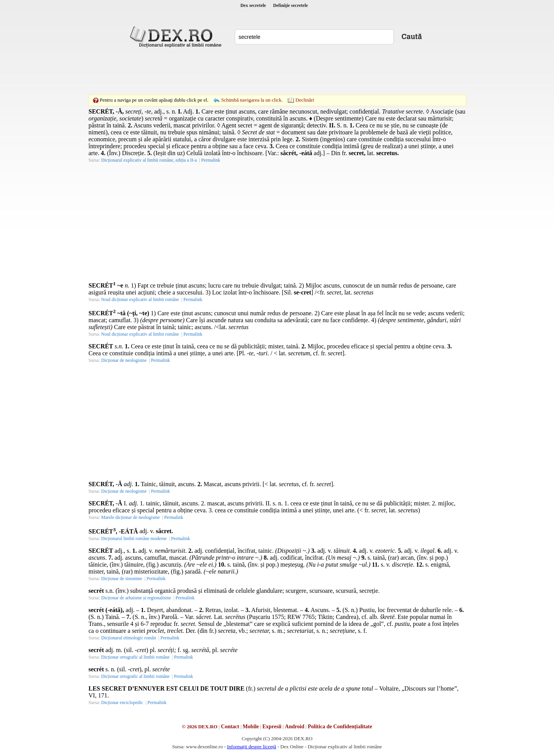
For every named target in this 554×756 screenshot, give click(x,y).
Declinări (305, 100)
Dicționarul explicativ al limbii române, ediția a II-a (149, 160)
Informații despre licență (252, 747)
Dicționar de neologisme (124, 360)
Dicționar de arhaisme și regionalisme (136, 598)
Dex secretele (253, 5)
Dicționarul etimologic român (129, 638)
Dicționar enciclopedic (122, 702)
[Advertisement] (277, 71)
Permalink (211, 160)
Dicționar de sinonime (122, 579)
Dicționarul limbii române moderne (134, 539)
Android (295, 727)
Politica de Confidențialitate (340, 727)
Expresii (272, 727)
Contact (230, 727)
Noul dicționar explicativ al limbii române (140, 299)
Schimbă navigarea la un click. (252, 100)
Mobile (251, 727)
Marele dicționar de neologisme (130, 517)
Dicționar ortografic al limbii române (135, 657)
